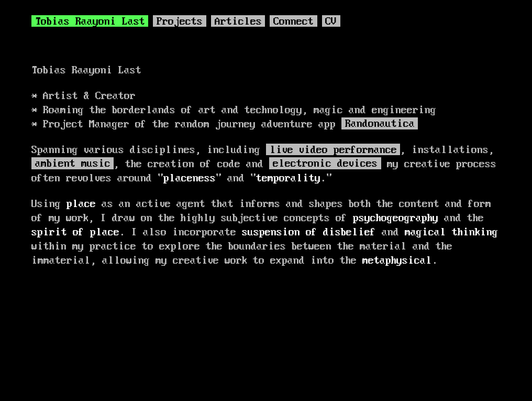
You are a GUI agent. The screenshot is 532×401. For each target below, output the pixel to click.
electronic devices (325, 165)
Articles (238, 22)
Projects (180, 22)
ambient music (73, 165)
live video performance (333, 150)
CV (331, 22)
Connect (293, 22)
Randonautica (380, 125)
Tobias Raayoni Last (90, 22)
